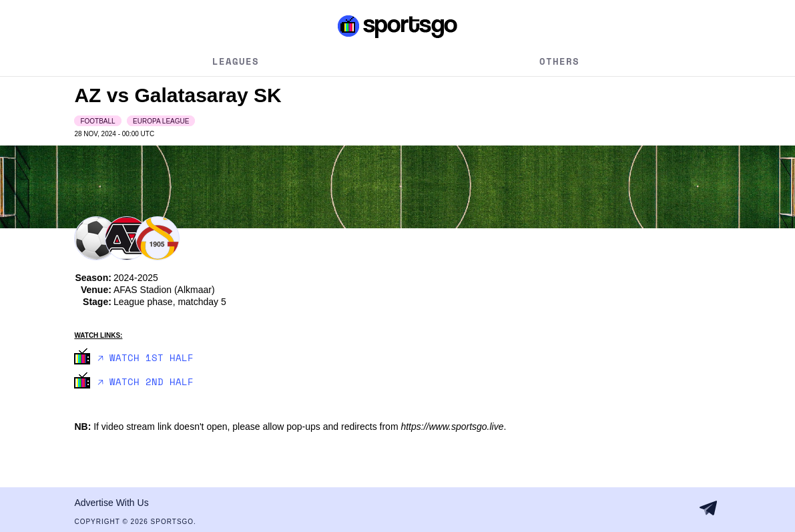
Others (559, 61)
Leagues (236, 61)
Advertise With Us (111, 503)
